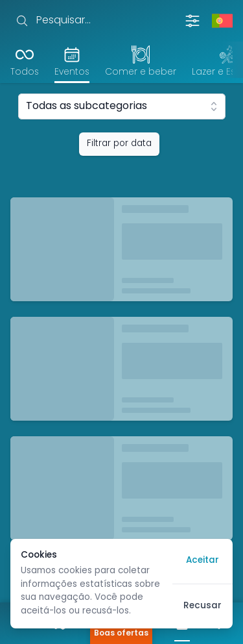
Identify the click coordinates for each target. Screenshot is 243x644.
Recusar (202, 606)
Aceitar (202, 561)
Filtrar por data (119, 144)
